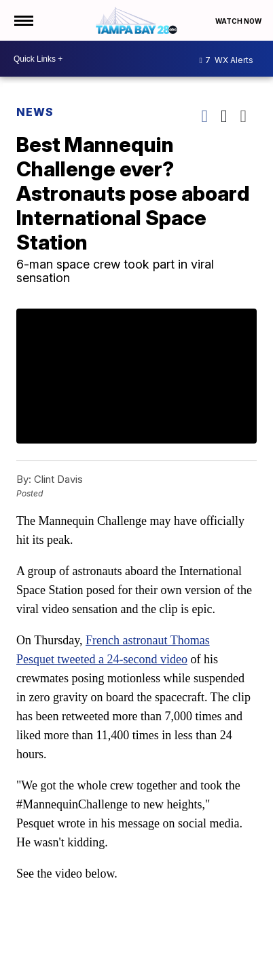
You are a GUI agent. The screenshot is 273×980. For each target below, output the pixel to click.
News (35, 112)
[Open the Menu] (23, 20)
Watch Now (239, 21)
